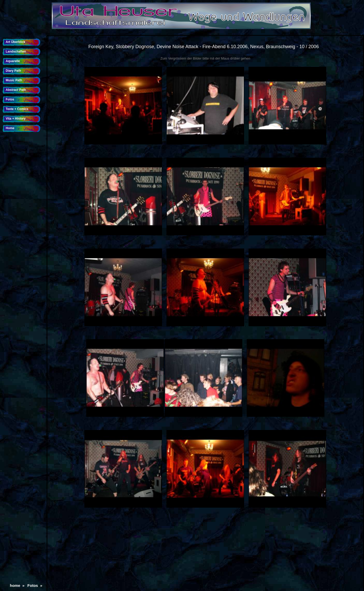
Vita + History (16, 119)
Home (10, 128)
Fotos (10, 99)
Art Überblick (15, 42)
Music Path (14, 80)
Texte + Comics (17, 109)
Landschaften (16, 52)
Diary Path (13, 71)
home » (18, 585)
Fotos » (36, 585)
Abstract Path (16, 90)
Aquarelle (13, 61)
